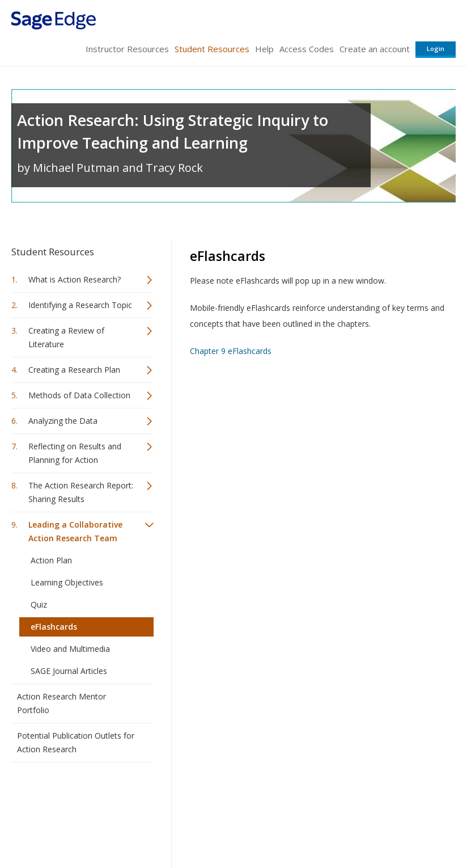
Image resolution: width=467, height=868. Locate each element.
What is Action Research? (75, 279)
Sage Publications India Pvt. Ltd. (176, 799)
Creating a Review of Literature (66, 337)
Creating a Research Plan (74, 370)
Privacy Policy (381, 826)
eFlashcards (54, 627)
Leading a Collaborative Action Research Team (75, 531)
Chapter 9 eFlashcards (231, 351)
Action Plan (51, 560)
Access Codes (307, 49)
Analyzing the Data (63, 421)
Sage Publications (76, 799)
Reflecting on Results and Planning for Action (75, 453)
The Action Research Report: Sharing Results (81, 492)
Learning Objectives (67, 582)
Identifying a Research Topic (80, 305)
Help (264, 49)
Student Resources (212, 49)
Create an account (375, 49)
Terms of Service (248, 826)
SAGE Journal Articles (69, 671)
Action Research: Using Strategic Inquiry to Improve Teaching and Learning (173, 131)
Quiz (39, 604)
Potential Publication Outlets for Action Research (76, 742)
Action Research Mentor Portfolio (61, 703)
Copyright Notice (318, 826)
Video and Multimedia (70, 649)
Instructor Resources (127, 49)
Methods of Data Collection (79, 395)
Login (436, 49)
